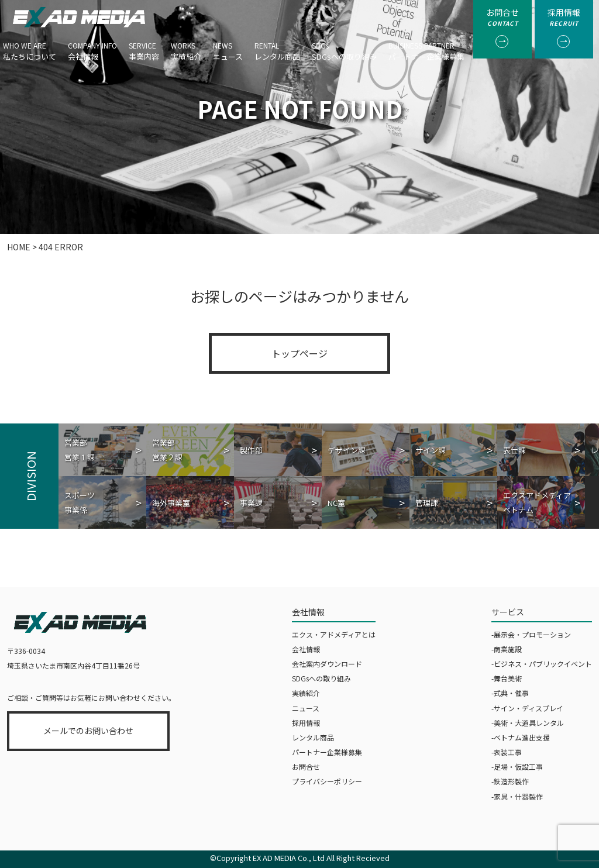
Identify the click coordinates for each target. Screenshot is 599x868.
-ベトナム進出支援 (521, 737)
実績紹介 (186, 47)
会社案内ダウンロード (327, 664)
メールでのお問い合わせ (88, 731)
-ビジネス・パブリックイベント (542, 664)
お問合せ (306, 767)
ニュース (228, 47)
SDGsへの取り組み (344, 47)
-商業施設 (507, 649)
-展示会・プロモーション (531, 634)
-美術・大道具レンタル (528, 723)
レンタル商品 (277, 47)
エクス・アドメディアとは (334, 634)
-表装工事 (507, 752)
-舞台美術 (507, 678)
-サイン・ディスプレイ (527, 708)
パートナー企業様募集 (426, 47)
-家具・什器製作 (517, 796)
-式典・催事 (510, 693)
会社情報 (92, 47)
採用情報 (306, 723)
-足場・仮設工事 (517, 767)
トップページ (299, 353)
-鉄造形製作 (510, 781)
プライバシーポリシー (327, 781)
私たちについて (30, 47)
